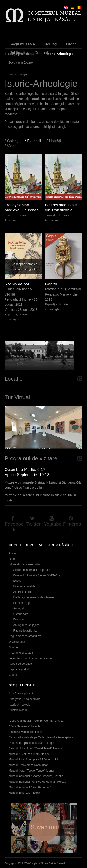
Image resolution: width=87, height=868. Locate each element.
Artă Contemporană (21, 694)
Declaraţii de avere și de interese (34, 597)
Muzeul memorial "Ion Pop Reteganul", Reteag (38, 782)
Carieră (13, 647)
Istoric (71, 44)
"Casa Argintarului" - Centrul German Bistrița (36, 721)
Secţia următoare (21, 63)
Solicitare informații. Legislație (32, 570)
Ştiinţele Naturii (18, 710)
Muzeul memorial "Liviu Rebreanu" (30, 787)
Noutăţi (51, 44)
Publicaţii (17, 53)
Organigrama (17, 642)
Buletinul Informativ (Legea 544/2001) (37, 575)
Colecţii (13, 141)
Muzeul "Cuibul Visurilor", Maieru (29, 754)
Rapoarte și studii (20, 669)
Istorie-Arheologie (20, 705)
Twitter (33, 524)
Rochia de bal (17, 284)
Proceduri (19, 620)
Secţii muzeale (22, 44)
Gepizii (51, 284)
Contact (41, 53)
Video (12, 146)
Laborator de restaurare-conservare (31, 658)
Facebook (14, 527)
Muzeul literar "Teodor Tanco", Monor (32, 771)
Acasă (9, 75)
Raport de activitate (25, 631)
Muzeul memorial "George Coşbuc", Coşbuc (36, 776)
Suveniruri (44, 828)
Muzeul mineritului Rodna (24, 793)
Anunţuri (19, 608)
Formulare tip (22, 603)
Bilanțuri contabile (24, 586)
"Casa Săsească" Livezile (25, 726)
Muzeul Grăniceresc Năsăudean (29, 765)
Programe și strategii (22, 653)
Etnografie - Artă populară (25, 699)
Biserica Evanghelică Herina (26, 732)
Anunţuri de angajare (26, 625)
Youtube (53, 524)
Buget (17, 581)
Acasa (13, 553)
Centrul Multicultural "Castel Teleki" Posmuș (36, 748)
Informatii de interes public (25, 564)
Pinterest (72, 527)
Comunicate (21, 614)
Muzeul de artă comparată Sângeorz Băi (34, 760)
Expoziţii (36, 141)
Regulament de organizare (25, 636)
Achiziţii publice (23, 592)
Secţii (23, 75)
